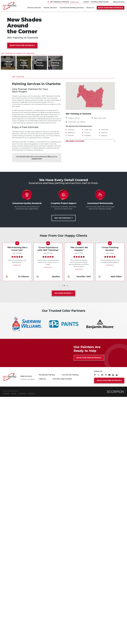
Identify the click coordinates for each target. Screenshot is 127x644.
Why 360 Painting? (63, 218)
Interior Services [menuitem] (50, 8)
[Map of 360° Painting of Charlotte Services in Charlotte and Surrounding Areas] (90, 96)
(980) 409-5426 (119, 2)
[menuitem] (6, 394)
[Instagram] (102, 375)
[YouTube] (109, 375)
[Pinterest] (106, 375)
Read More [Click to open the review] (17, 265)
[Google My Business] (117, 375)
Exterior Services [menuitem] (34, 8)
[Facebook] (95, 375)
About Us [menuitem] (90, 8)
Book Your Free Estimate (111, 8)
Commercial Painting (70, 375)
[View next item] (67, 286)
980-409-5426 (100, 118)
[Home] (9, 6)
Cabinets (42, 379)
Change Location (74, 2)
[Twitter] (98, 375)
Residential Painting (47, 375)
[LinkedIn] (113, 375)
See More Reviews (64, 293)
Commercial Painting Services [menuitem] (72, 8)
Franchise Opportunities (62, 379)
